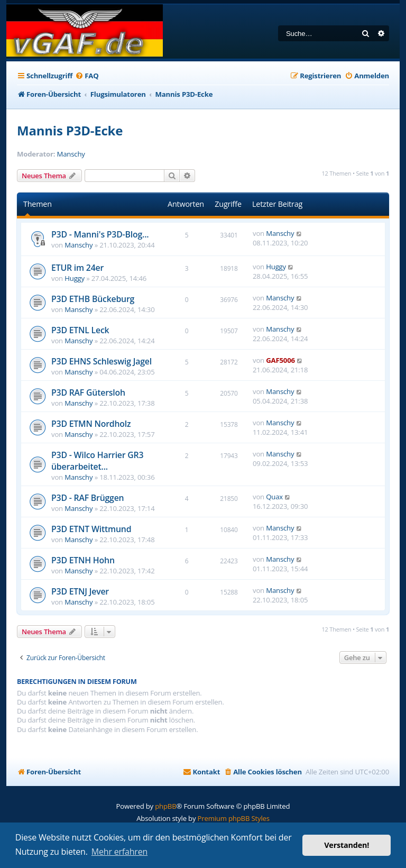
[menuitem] (87, 76)
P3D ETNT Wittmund (91, 529)
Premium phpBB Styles (234, 818)
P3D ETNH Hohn (83, 560)
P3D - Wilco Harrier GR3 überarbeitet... (97, 461)
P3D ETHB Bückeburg (93, 299)
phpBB (165, 806)
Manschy (71, 154)
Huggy (75, 278)
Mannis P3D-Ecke (70, 130)
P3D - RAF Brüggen (87, 498)
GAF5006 (280, 360)
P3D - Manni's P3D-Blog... (100, 234)
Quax (274, 497)
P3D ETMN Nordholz (91, 424)
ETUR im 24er (77, 268)
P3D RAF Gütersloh (88, 392)
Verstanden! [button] (347, 845)
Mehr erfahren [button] (119, 852)
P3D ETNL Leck (80, 330)
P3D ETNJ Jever (80, 591)
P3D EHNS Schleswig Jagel (101, 361)
